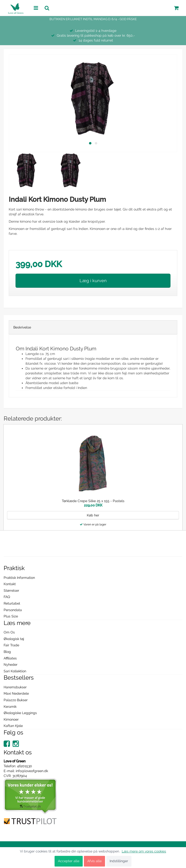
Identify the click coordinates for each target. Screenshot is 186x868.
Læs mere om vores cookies (144, 851)
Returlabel (12, 603)
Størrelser (11, 590)
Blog (7, 652)
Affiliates (10, 658)
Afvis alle (94, 861)
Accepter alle (69, 861)
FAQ (7, 597)
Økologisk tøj (14, 639)
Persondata (13, 610)
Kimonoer (11, 719)
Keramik (10, 707)
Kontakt (10, 584)
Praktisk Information (19, 578)
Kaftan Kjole (13, 726)
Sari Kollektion (15, 671)
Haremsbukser (15, 687)
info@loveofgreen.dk (32, 771)
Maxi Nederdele (16, 693)
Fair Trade (11, 645)
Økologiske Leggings (20, 713)
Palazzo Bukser (16, 700)
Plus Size (11, 616)
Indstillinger (119, 861)
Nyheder (11, 665)
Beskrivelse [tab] (22, 327)
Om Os (9, 632)
